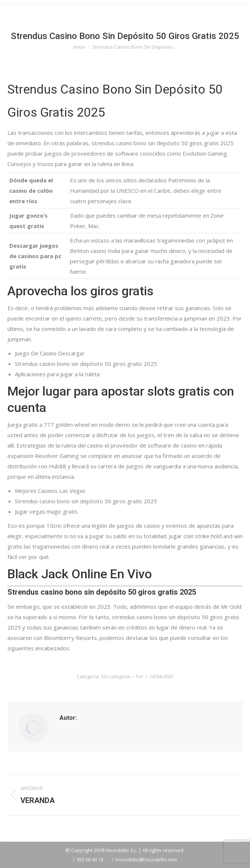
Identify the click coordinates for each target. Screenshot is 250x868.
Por (140, 676)
